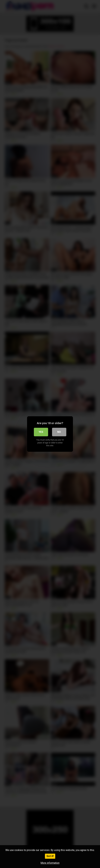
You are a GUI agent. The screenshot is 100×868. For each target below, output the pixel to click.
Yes (41, 432)
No (59, 432)
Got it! (50, 856)
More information (50, 863)
